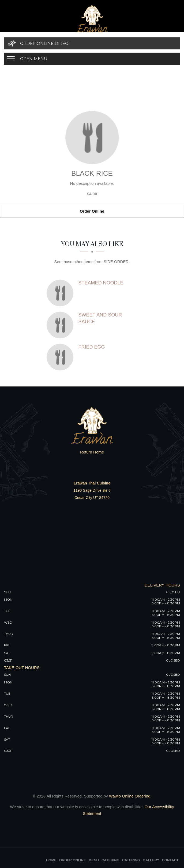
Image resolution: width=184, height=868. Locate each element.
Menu (94, 860)
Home (51, 860)
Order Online (92, 211)
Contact (170, 860)
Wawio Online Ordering (130, 796)
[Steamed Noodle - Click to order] (61, 293)
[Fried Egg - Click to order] (61, 357)
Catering (110, 860)
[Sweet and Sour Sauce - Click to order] (61, 325)
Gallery (151, 860)
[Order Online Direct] (92, 43)
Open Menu (34, 59)
